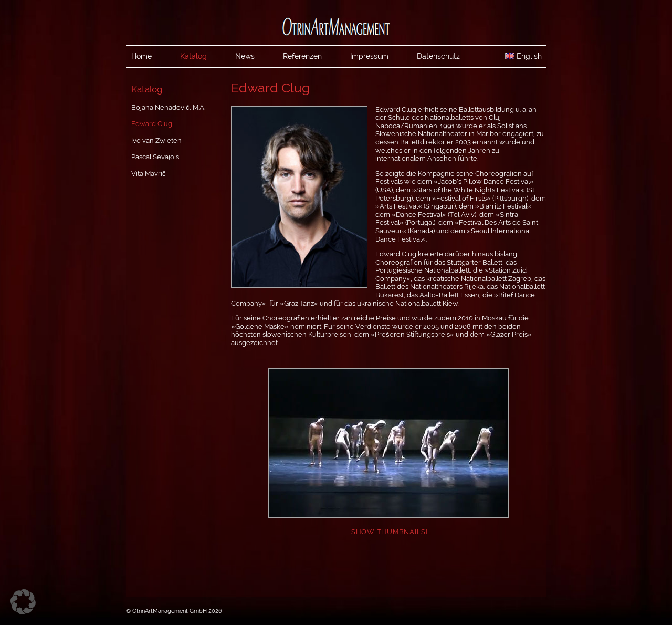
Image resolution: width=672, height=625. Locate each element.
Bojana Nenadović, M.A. (168, 107)
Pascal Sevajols (155, 157)
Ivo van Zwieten (156, 140)
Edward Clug (152, 124)
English (523, 56)
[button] (23, 602)
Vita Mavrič (149, 174)
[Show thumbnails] (388, 532)
